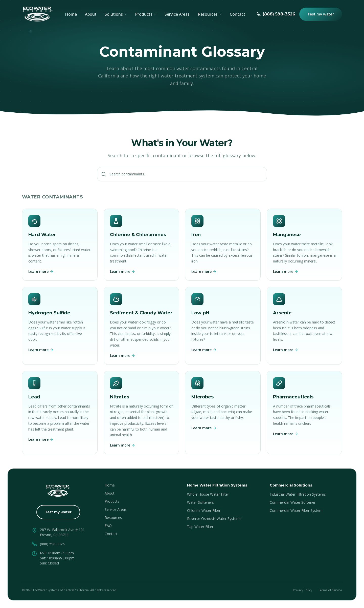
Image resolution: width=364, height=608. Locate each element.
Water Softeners (200, 502)
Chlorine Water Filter (204, 510)
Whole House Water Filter (208, 494)
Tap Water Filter (200, 527)
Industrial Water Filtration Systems (298, 494)
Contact (237, 14)
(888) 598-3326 (52, 544)
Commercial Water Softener (293, 502)
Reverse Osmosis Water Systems (214, 519)
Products (146, 14)
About (91, 14)
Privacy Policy (303, 590)
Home (71, 14)
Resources (113, 518)
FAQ (108, 526)
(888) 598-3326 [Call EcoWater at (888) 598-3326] (276, 14)
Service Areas (177, 14)
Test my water (321, 14)
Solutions (116, 14)
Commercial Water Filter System (296, 510)
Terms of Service (330, 590)
